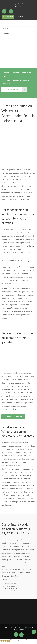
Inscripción (6, 33)
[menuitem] (3, 37)
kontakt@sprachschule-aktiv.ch (19, 4)
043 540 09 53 (19, 6)
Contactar (20, 17)
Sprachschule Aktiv (25, 627)
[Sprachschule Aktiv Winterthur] (34, 632)
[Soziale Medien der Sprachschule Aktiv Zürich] (4, 11)
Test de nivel (8, 17)
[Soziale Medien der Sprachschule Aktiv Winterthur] (16, 635)
